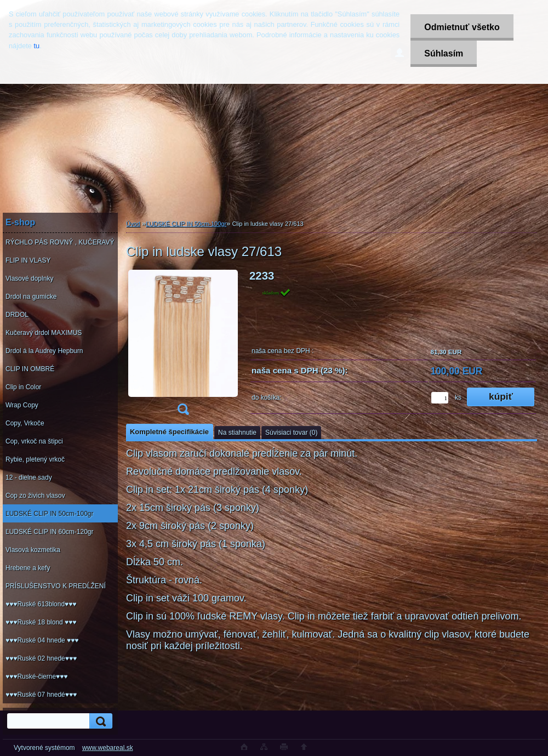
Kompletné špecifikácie (169, 432)
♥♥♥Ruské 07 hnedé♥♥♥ (41, 695)
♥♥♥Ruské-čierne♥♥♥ (36, 677)
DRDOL (17, 315)
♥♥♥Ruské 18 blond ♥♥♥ (41, 622)
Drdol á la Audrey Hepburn (44, 351)
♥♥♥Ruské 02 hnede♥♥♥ (41, 658)
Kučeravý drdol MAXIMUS (44, 333)
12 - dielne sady (29, 478)
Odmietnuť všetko (462, 27)
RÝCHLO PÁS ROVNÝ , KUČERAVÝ (60, 242)
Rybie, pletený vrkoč (35, 459)
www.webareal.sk (108, 748)
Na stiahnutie (237, 433)
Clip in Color (23, 387)
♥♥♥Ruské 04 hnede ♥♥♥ (42, 640)
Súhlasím (444, 53)
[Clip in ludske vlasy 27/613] (183, 346)
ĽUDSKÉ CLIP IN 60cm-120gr (50, 532)
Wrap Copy (22, 405)
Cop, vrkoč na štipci (34, 441)
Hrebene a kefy (28, 568)
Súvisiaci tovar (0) (291, 433)
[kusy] (440, 398)
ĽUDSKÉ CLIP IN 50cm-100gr (50, 514)
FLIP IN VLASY (28, 260)
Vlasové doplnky (29, 278)
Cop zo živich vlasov (35, 496)
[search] (99, 721)
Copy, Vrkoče (25, 423)
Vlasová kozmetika (33, 550)
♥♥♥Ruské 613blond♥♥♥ (41, 604)
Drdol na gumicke (31, 297)
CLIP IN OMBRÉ (30, 369)
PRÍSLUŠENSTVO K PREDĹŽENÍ (56, 586)
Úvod (133, 224)
